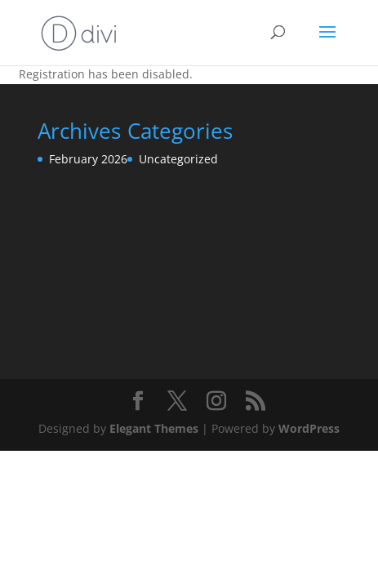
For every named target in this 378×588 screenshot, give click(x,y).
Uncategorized (178, 159)
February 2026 (88, 159)
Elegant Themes (154, 428)
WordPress (309, 428)
